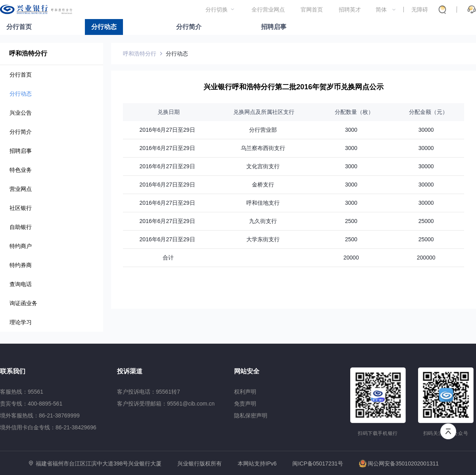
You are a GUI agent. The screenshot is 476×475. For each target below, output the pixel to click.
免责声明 (245, 404)
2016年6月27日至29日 (167, 130)
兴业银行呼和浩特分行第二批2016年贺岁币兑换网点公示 (294, 87)
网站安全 (247, 371)
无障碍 (420, 10)
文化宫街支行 (263, 166)
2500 (351, 221)
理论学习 (21, 322)
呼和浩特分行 (28, 53)
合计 (167, 258)
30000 (426, 130)
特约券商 (21, 265)
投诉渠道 (130, 371)
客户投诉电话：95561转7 (149, 392)
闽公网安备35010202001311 (399, 463)
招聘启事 (274, 27)
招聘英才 (350, 10)
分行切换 (217, 10)
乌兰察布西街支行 (263, 148)
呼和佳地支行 (263, 203)
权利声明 (245, 392)
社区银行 (21, 208)
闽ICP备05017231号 (318, 463)
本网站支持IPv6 (257, 464)
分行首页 (19, 27)
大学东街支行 (263, 239)
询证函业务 (23, 303)
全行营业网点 (268, 10)
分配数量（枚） (351, 112)
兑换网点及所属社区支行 (263, 112)
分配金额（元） (426, 112)
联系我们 (13, 371)
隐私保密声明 (251, 415)
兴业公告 (21, 113)
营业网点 (21, 189)
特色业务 (21, 170)
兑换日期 (167, 112)
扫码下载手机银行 (378, 433)
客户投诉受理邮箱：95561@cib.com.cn (166, 404)
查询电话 (21, 284)
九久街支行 (263, 221)
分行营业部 (263, 130)
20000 (351, 258)
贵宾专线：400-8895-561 (31, 404)
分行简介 (189, 27)
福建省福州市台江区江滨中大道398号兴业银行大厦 (99, 463)
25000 (426, 221)
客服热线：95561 (22, 392)
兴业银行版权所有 (200, 464)
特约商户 (21, 246)
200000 (426, 258)
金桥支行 (263, 185)
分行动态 (104, 27)
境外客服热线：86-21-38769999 (40, 415)
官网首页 (312, 10)
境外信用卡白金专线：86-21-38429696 (48, 427)
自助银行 (21, 227)
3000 (351, 130)
